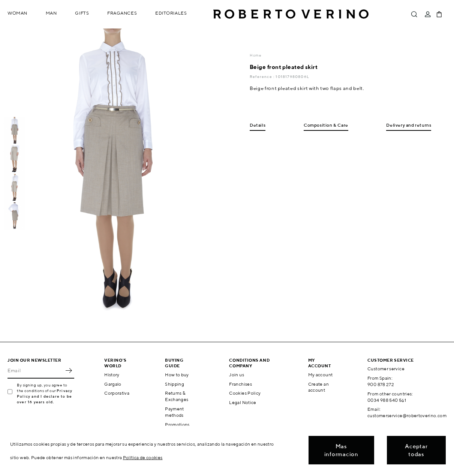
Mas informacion (341, 450)
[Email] (35, 370)
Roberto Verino (291, 14)
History (112, 375)
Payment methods (175, 412)
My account (321, 375)
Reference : (263, 76)
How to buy (177, 375)
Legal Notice (243, 402)
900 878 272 (381, 384)
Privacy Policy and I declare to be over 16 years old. (45, 396)
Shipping (175, 384)
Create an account (318, 387)
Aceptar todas (416, 450)
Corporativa (117, 393)
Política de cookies (143, 457)
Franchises (240, 384)
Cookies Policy (245, 393)
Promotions (177, 424)
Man (51, 13)
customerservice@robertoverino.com (407, 415)
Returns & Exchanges (177, 396)
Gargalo (113, 384)
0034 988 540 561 (387, 400)
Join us (237, 375)
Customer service (386, 369)
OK (69, 370)
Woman (17, 13)
